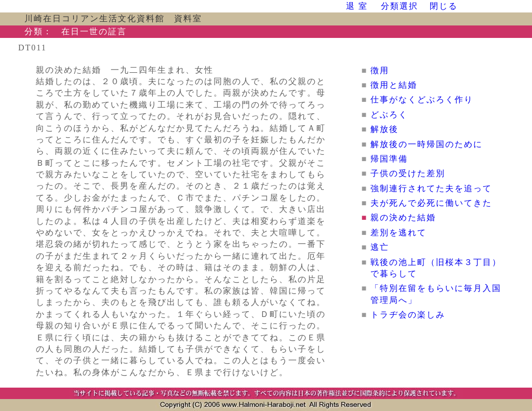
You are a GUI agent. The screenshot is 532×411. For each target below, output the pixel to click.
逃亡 (380, 247)
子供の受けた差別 (408, 173)
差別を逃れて (398, 233)
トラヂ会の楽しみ (408, 315)
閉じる (444, 6)
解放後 (384, 129)
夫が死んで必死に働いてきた (431, 203)
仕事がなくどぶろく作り (422, 100)
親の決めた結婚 (403, 217)
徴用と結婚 (394, 85)
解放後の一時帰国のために (431, 144)
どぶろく (389, 115)
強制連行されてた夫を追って (431, 188)
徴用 (380, 70)
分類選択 (400, 6)
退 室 (357, 6)
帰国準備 (389, 159)
